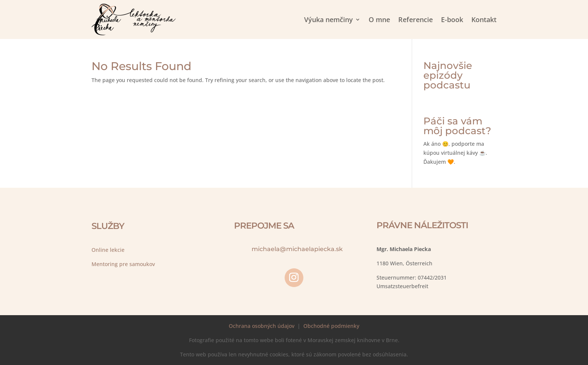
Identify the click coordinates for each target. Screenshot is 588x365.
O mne (379, 19)
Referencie (415, 19)
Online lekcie (108, 250)
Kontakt (484, 19)
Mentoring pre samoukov (123, 264)
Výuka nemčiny (328, 19)
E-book (452, 19)
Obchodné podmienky (331, 326)
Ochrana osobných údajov (262, 326)
